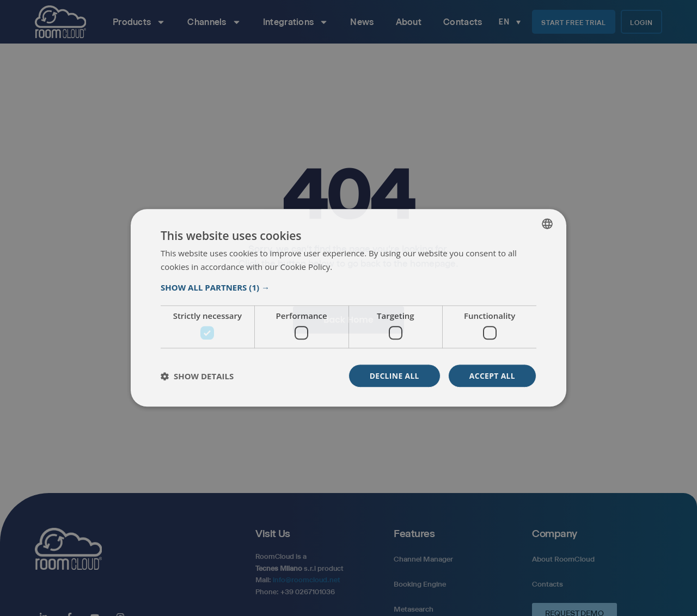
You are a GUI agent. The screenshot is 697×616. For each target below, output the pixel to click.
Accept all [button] (492, 376)
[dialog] (348, 308)
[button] (348, 287)
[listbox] (547, 224)
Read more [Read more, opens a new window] (354, 267)
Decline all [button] (393, 376)
